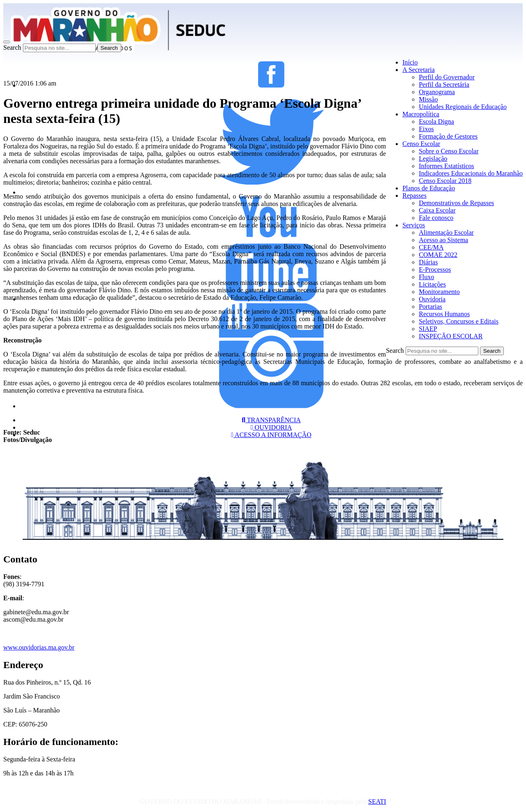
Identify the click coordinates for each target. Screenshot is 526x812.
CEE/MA (431, 247)
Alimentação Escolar (446, 232)
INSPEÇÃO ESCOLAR (451, 336)
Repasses (414, 195)
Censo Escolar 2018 (445, 181)
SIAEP (428, 329)
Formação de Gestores (448, 136)
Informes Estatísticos (446, 166)
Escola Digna (436, 121)
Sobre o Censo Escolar (449, 151)
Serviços (414, 225)
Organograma (437, 92)
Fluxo (426, 277)
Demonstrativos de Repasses (456, 203)
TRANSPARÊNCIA (271, 420)
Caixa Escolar (437, 210)
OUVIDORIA (271, 427)
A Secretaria (419, 70)
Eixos (426, 129)
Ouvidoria (432, 299)
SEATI (377, 802)
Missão (428, 99)
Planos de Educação (429, 188)
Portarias (430, 307)
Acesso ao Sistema (443, 240)
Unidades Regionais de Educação (463, 107)
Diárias (428, 262)
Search (12, 47)
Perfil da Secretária (444, 84)
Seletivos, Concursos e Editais (459, 321)
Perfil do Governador (447, 77)
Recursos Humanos (444, 314)
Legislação (433, 158)
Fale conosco (436, 218)
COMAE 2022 (438, 255)
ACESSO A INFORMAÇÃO (271, 435)
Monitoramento (439, 292)
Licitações (432, 284)
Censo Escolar (421, 144)
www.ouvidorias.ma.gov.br (39, 647)
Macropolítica (421, 114)
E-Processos (435, 270)
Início (410, 62)
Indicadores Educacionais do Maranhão (471, 173)
